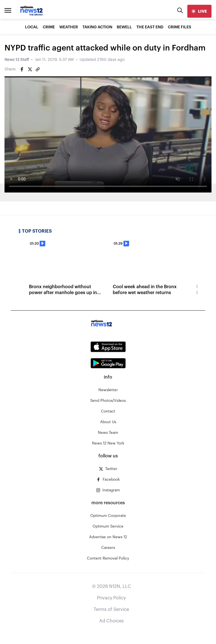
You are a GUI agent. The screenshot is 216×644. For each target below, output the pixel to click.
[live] (199, 11)
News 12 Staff (17, 60)
